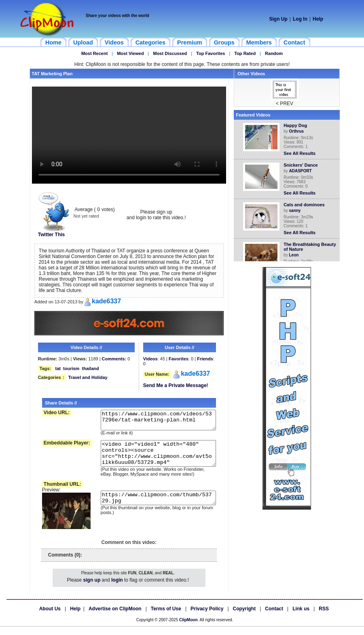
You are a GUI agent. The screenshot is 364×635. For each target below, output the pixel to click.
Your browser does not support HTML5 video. (129, 135)
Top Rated (245, 53)
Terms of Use (166, 617)
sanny (297, 211)
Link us (301, 617)
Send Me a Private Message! (176, 385)
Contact (274, 617)
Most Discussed (170, 53)
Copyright (244, 617)
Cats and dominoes (306, 205)
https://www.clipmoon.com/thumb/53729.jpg (153, 509)
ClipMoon (188, 628)
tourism (71, 368)
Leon (296, 255)
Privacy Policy (207, 617)
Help (318, 19)
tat (58, 368)
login (117, 588)
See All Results (301, 153)
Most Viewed (130, 53)
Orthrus (298, 131)
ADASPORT (302, 171)
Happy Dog (297, 125)
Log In (300, 19)
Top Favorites (211, 53)
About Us (50, 617)
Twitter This (54, 232)
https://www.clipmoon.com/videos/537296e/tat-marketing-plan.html (153, 422)
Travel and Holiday (88, 377)
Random (274, 53)
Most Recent (94, 53)
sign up (92, 588)
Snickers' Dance (302, 165)
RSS (324, 617)
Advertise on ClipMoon (115, 617)
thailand (91, 368)
